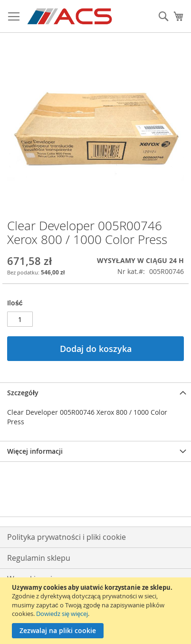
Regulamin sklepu (39, 558)
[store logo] (70, 16)
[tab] (95, 393)
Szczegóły (23, 393)
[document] (97, 611)
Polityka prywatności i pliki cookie (67, 537)
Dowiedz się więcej (62, 614)
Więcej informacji (35, 451)
